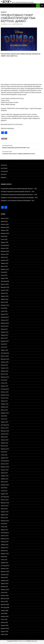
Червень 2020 (5, 230)
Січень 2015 (4, 419)
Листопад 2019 (5, 245)
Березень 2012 (5, 521)
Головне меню (42, 5)
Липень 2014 (4, 437)
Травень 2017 (5, 335)
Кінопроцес (4, 168)
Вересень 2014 (5, 431)
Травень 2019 (5, 263)
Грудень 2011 (4, 530)
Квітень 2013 (4, 482)
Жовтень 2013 (5, 464)
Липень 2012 (4, 509)
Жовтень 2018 (5, 284)
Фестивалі (4, 174)
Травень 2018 (5, 299)
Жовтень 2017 (5, 320)
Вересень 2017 (5, 323)
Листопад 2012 (5, 497)
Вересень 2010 (5, 572)
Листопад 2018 (5, 281)
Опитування (4, 171)
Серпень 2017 (5, 326)
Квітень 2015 (4, 410)
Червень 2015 (5, 404)
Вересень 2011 (5, 539)
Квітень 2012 (4, 518)
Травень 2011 (5, 548)
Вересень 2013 (5, 467)
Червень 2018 (5, 296)
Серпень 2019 (5, 254)
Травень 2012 (5, 515)
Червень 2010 (5, 581)
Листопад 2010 (5, 566)
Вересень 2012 (5, 503)
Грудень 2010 (4, 563)
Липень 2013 (4, 473)
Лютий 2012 (4, 524)
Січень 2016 (4, 383)
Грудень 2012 (4, 494)
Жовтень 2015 (5, 392)
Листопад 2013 (5, 461)
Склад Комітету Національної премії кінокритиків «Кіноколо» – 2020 (19, 195)
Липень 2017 (4, 329)
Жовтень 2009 (5, 595)
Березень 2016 (5, 377)
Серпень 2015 (5, 398)
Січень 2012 (4, 527)
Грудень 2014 (4, 422)
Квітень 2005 (4, 622)
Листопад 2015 (5, 389)
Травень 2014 (5, 443)
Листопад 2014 (5, 425)
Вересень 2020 (5, 227)
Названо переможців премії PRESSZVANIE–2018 (22, 146)
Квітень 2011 (4, 551)
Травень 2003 (5, 625)
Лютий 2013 (4, 488)
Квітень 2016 (4, 374)
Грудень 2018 (4, 278)
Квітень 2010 (4, 587)
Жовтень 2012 (5, 500)
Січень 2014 (4, 455)
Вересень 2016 (5, 359)
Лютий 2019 (4, 272)
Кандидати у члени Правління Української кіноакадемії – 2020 (18, 200)
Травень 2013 (5, 479)
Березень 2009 (5, 604)
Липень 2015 (4, 401)
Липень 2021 (4, 221)
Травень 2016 (5, 371)
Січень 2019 (4, 275)
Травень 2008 (5, 610)
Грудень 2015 (4, 386)
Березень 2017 (5, 341)
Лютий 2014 (4, 452)
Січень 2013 (4, 491)
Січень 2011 (4, 560)
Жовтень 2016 (5, 356)
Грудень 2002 (4, 631)
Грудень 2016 (4, 350)
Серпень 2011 (5, 542)
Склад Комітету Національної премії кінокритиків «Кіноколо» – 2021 (19, 189)
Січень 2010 (4, 592)
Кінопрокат (4, 165)
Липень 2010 (4, 578)
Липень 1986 (4, 634)
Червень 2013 (5, 476)
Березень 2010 (5, 590)
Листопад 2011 (5, 533)
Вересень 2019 (5, 251)
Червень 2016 (5, 368)
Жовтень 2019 (5, 248)
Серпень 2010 (5, 575)
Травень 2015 (5, 407)
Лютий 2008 (4, 613)
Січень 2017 (4, 347)
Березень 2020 (5, 233)
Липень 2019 (4, 257)
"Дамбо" (4, 139)
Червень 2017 (5, 332)
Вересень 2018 (5, 287)
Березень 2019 (5, 269)
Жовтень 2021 (5, 218)
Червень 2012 (5, 512)
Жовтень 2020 (5, 224)
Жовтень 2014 (5, 428)
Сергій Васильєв (18, 24)
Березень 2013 (5, 485)
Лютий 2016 (4, 380)
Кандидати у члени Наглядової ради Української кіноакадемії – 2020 (19, 197)
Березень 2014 (5, 449)
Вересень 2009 (5, 598)
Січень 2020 (4, 239)
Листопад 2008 (5, 607)
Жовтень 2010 (5, 569)
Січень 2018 (4, 311)
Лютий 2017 (4, 344)
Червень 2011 (5, 545)
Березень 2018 (5, 305)
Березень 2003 (5, 628)
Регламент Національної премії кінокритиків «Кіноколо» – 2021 (18, 192)
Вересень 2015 (5, 395)
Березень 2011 (5, 554)
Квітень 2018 (4, 302)
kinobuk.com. (21, 641)
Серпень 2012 (5, 506)
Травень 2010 (5, 584)
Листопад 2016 (5, 353)
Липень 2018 (4, 293)
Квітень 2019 (4, 266)
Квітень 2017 (4, 338)
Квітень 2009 (4, 601)
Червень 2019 (5, 260)
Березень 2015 (5, 413)
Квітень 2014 (4, 446)
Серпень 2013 (5, 470)
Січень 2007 (4, 619)
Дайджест (4, 12)
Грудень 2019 (4, 242)
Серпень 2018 (5, 290)
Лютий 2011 (4, 557)
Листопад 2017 (5, 317)
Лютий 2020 (4, 236)
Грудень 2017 (4, 314)
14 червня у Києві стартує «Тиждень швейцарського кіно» (22, 152)
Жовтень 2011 (5, 536)
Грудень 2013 (4, 458)
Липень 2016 (4, 365)
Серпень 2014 (5, 434)
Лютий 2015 (4, 416)
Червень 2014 (5, 440)
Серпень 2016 (5, 362)
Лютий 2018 (4, 308)
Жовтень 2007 (5, 616)
